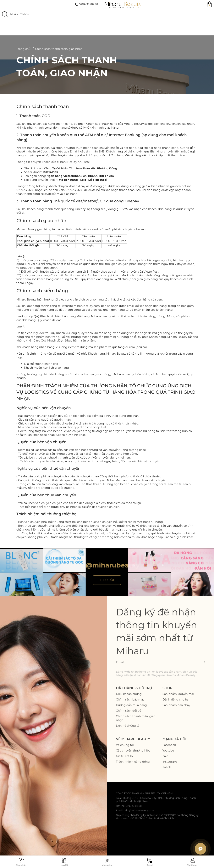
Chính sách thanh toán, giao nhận (59, 49)
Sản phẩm (21, 865)
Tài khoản (193, 865)
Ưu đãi (64, 865)
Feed (150, 865)
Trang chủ (23, 49)
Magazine (107, 865)
